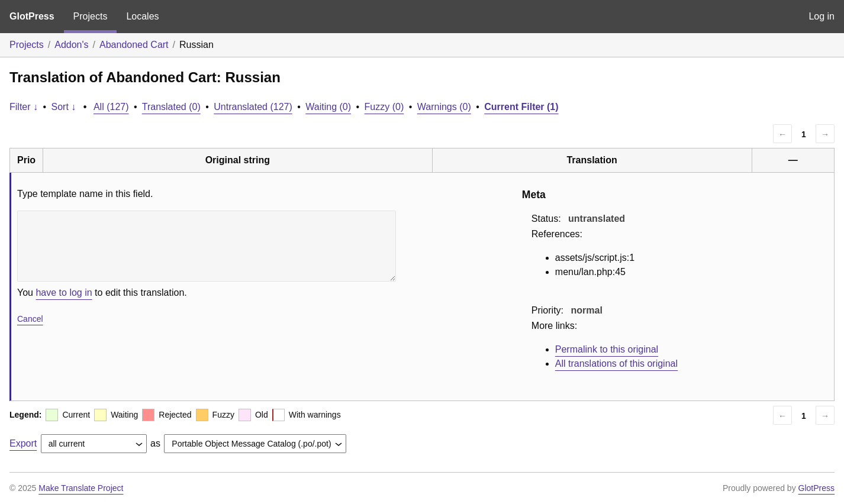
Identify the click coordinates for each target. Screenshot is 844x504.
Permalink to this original (607, 349)
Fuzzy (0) (384, 107)
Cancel (30, 319)
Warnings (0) (444, 107)
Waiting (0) (328, 107)
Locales (142, 16)
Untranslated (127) (253, 107)
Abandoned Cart (134, 45)
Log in (822, 16)
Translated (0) (171, 107)
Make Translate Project (81, 488)
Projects (91, 16)
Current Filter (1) (521, 107)
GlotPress (32, 16)
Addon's (71, 45)
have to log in (64, 293)
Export (23, 443)
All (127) (111, 107)
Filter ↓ (24, 107)
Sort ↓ (64, 107)
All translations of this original (616, 364)
